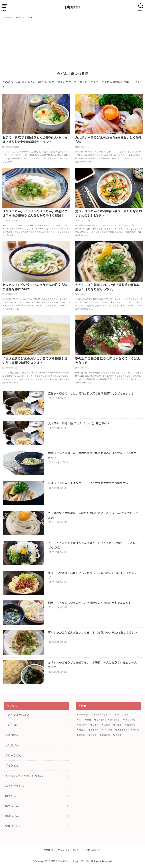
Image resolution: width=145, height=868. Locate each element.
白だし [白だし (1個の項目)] (82, 735)
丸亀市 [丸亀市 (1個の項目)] (118, 725)
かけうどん (12, 745)
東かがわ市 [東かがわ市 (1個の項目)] (122, 730)
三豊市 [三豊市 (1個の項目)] (107, 725)
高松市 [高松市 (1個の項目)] (118, 735)
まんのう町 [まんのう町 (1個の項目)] (130, 720)
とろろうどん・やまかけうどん (24, 776)
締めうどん (12, 806)
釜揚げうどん (13, 826)
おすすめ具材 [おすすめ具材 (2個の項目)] (85, 720)
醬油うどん (12, 816)
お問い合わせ (93, 850)
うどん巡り (12, 725)
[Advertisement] (72, 45)
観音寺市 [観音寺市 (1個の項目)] (106, 735)
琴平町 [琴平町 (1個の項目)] (136, 730)
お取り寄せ (12, 735)
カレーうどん (13, 756)
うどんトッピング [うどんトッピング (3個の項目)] (104, 715)
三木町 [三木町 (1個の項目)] (96, 725)
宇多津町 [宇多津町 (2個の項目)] (108, 730)
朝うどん (11, 796)
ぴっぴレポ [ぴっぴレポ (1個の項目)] (115, 720)
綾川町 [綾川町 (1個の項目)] (94, 735)
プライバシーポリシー (69, 850)
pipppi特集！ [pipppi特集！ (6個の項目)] (85, 715)
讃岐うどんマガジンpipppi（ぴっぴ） (70, 861)
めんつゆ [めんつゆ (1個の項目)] (83, 725)
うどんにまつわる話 (17, 715)
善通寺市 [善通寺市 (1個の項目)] (131, 725)
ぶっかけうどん (15, 786)
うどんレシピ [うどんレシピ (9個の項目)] (123, 715)
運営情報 (48, 850)
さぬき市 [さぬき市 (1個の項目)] (100, 720)
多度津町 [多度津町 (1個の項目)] (95, 730)
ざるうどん (12, 766)
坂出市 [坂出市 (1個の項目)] (82, 730)
